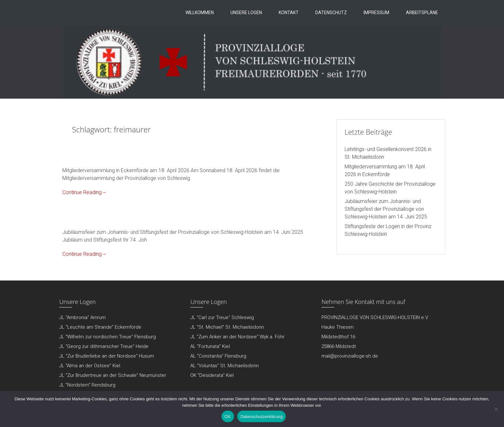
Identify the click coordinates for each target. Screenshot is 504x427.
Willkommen (200, 13)
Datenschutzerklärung (261, 417)
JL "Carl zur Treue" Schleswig (222, 317)
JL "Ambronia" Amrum (82, 317)
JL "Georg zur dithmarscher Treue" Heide (104, 346)
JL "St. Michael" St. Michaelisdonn (227, 327)
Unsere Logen (246, 13)
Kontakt (289, 13)
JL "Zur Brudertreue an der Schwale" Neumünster (113, 375)
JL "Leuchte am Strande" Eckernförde (100, 327)
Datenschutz (331, 13)
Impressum (376, 13)
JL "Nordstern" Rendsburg (87, 385)
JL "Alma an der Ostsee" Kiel (90, 366)
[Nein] (496, 409)
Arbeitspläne (422, 13)
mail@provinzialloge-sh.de (350, 356)
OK (228, 417)
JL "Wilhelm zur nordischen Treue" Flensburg (108, 337)
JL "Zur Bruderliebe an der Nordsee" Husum (107, 356)
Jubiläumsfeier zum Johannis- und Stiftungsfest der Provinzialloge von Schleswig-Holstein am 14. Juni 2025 (386, 209)
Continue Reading (85, 192)
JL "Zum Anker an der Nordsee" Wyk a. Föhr (237, 337)
